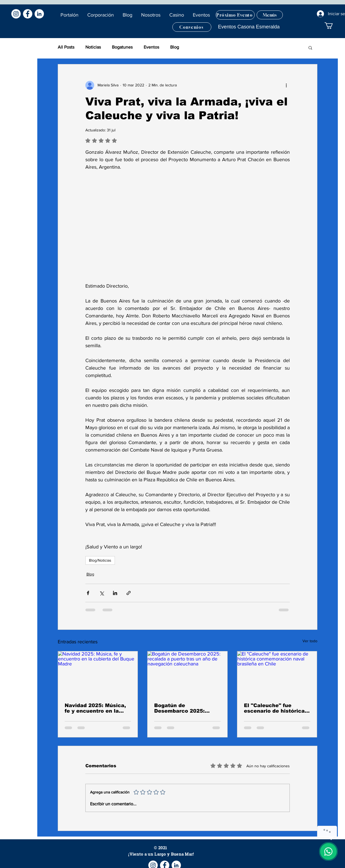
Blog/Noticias (100, 560)
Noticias (93, 47)
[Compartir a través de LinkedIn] (115, 593)
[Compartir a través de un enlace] (129, 593)
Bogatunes (122, 47)
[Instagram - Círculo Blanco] (16, 14)
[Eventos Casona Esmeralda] (249, 27)
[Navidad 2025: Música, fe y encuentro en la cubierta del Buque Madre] (98, 674)
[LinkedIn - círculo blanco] (39, 14)
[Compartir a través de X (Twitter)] (102, 593)
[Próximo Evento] (235, 15)
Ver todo (310, 641)
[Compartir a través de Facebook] (88, 593)
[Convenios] (192, 27)
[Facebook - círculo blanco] (28, 14)
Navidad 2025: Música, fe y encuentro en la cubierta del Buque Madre (95, 708)
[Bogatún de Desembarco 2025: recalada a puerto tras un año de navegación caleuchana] (187, 674)
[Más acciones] (286, 85)
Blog (175, 47)
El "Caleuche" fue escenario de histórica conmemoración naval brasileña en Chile (274, 708)
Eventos (151, 47)
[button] (128, 15)
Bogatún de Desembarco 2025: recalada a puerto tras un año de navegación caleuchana (184, 708)
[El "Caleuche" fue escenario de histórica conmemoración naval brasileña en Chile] (277, 674)
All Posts (66, 47)
